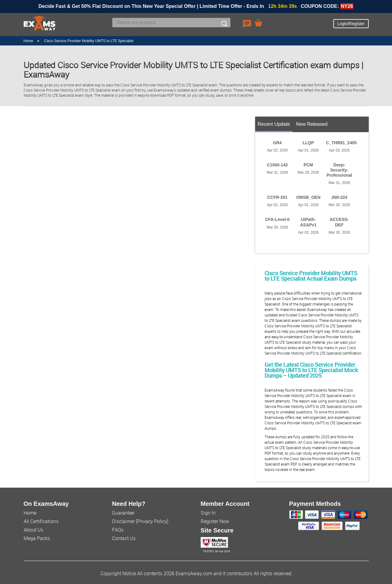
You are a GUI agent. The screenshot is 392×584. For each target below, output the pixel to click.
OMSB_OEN (308, 197)
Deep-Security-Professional (339, 170)
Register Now (215, 521)
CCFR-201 (277, 197)
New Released (312, 124)
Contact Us (124, 538)
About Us (33, 530)
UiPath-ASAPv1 (308, 222)
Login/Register (351, 24)
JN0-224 (339, 197)
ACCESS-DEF (339, 222)
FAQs (118, 530)
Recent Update (274, 124)
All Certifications (41, 521)
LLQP (308, 143)
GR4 (277, 143)
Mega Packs (37, 538)
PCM (308, 165)
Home (28, 41)
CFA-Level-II (277, 219)
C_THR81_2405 (341, 143)
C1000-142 (277, 165)
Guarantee (123, 513)
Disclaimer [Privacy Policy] (140, 521)
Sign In (208, 513)
